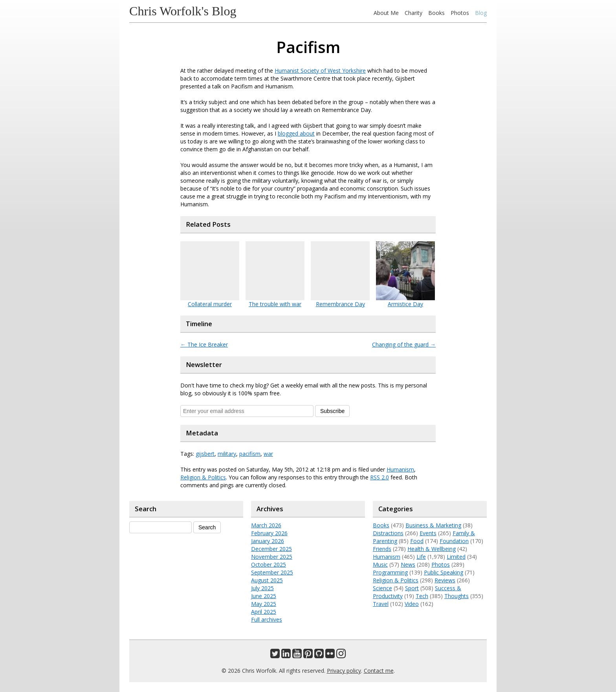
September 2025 (272, 572)
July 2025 (262, 588)
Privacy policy (344, 671)
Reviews (445, 580)
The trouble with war (275, 304)
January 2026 (268, 541)
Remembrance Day (340, 304)
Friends (382, 549)
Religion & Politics (203, 477)
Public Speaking (444, 572)
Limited (456, 557)
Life (421, 557)
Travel (381, 604)
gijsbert (205, 454)
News (408, 564)
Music (380, 564)
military (227, 454)
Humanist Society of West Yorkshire (320, 71)
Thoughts (456, 596)
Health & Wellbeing (432, 549)
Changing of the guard (404, 344)
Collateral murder (210, 304)
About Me (386, 13)
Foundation (454, 541)
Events (428, 533)
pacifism (250, 454)
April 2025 (264, 612)
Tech (422, 596)
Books (436, 13)
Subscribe (332, 411)
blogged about (296, 133)
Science (382, 588)
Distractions (388, 533)
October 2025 (269, 564)
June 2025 (264, 596)
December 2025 (271, 549)
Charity (413, 13)
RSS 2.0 (379, 477)
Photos (460, 13)
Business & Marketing (433, 525)
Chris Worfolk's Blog (183, 11)
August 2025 (267, 580)
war (268, 454)
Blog (481, 13)
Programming (390, 572)
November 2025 (272, 557)
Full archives (267, 619)
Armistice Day (405, 304)
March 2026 (266, 525)
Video (412, 604)
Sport (412, 588)
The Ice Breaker (204, 344)
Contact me (379, 671)
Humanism (400, 469)
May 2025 (264, 604)
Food (417, 541)
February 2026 (269, 533)
